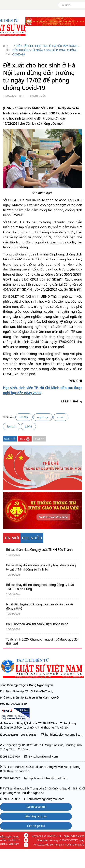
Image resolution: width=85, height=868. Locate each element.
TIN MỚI (12, 538)
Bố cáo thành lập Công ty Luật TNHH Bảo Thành (39, 550)
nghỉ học (43, 417)
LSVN (28, 426)
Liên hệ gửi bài (36, 826)
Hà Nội (24, 417)
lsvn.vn (12, 426)
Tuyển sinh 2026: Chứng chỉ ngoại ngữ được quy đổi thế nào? (42, 642)
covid (61, 417)
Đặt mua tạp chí (36, 807)
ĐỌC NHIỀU (32, 538)
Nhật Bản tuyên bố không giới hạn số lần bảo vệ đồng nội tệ (39, 606)
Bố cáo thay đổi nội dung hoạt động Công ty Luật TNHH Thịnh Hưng (40, 587)
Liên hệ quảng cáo (36, 816)
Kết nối (8, 50)
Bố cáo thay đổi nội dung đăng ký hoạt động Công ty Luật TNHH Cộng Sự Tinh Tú (41, 567)
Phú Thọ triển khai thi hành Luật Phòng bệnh (37, 624)
